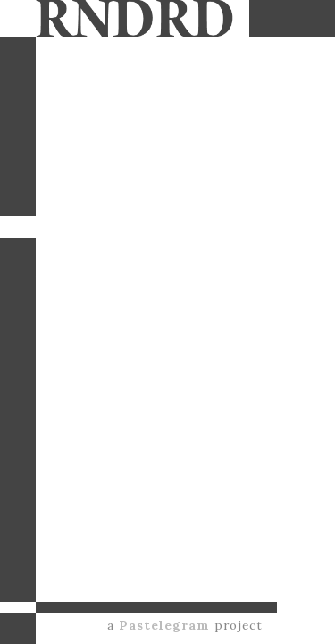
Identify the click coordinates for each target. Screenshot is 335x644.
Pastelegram (164, 625)
